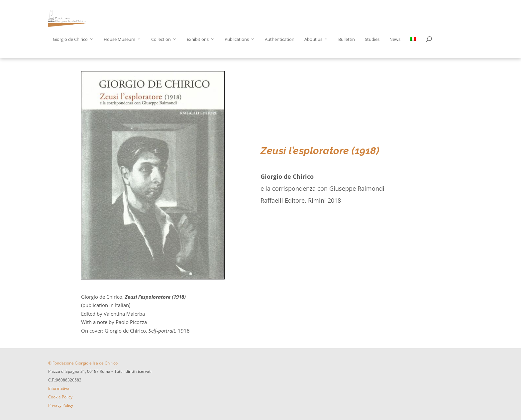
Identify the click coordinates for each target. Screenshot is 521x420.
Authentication (280, 39)
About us (313, 39)
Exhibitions (198, 39)
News (395, 39)
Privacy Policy (61, 405)
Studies (372, 39)
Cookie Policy (60, 397)
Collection (161, 39)
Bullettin (347, 39)
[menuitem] (413, 47)
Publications (237, 39)
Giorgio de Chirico (70, 39)
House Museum (119, 39)
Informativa (59, 388)
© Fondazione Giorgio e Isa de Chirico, (83, 363)
